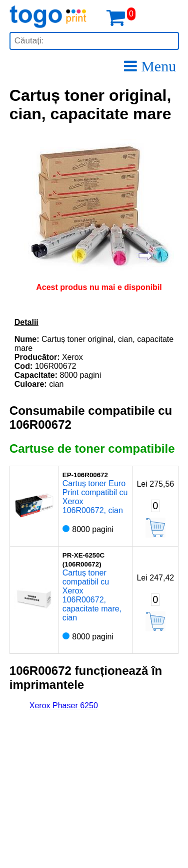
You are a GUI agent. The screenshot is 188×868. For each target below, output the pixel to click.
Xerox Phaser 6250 (64, 706)
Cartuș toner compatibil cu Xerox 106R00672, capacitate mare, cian (92, 595)
